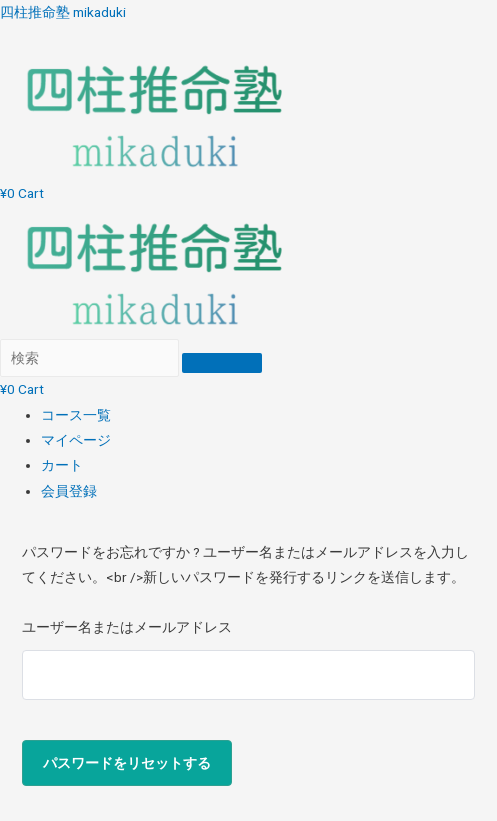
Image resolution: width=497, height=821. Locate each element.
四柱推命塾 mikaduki (63, 12)
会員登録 (69, 491)
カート (62, 465)
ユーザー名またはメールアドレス (127, 627)
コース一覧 (76, 415)
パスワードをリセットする (127, 763)
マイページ (76, 440)
